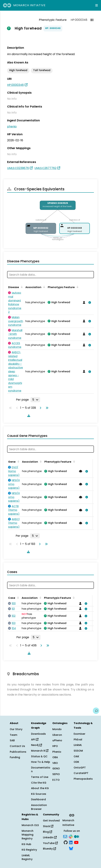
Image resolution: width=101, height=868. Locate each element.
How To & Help (41, 762)
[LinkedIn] (71, 842)
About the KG (40, 788)
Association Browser (39, 807)
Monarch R (40, 751)
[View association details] (89, 302)
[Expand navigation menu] (97, 5)
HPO (55, 746)
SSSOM (78, 751)
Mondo (57, 729)
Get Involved (51, 821)
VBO (55, 763)
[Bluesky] (71, 848)
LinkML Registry (27, 857)
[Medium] (77, 836)
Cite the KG (39, 783)
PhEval (78, 740)
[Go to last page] (46, 408)
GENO (56, 768)
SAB (12, 740)
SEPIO (56, 774)
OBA (55, 757)
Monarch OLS (30, 825)
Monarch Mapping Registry (28, 835)
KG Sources (39, 794)
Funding (15, 757)
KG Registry (29, 850)
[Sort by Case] (17, 598)
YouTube (50, 843)
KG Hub (26, 844)
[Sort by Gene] (18, 461)
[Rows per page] (35, 400)
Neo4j (36, 745)
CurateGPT (81, 773)
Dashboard (38, 799)
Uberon (57, 735)
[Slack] (71, 836)
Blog (47, 832)
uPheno (57, 740)
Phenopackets (83, 779)
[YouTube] (76, 842)
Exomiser (80, 734)
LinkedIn (50, 837)
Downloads (38, 734)
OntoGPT (80, 768)
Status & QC (39, 756)
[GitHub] (66, 842)
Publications (18, 752)
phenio (12, 126)
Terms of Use (40, 777)
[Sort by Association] (43, 287)
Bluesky (49, 849)
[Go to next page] (40, 408)
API (35, 740)
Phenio (57, 752)
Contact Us (17, 746)
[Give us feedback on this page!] (96, 711)
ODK (76, 762)
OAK (76, 756)
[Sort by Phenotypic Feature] (77, 287)
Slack (48, 826)
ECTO (56, 780)
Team (13, 735)
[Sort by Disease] (21, 287)
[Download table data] (28, 416)
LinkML (78, 745)
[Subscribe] (65, 836)
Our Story (16, 729)
